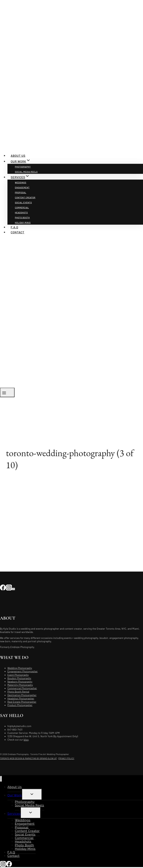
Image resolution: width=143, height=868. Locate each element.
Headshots (21, 213)
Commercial (22, 207)
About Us (18, 156)
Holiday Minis (23, 223)
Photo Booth (22, 218)
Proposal (21, 192)
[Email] (13, 587)
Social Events (23, 202)
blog (26, 740)
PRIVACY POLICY (66, 758)
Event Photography (18, 675)
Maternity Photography (20, 685)
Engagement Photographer (23, 671)
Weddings (21, 182)
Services (14, 814)
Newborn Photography (20, 682)
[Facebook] (3, 587)
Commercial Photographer (22, 688)
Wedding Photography (20, 668)
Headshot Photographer (21, 698)
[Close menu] (1, 779)
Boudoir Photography (19, 678)
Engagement (22, 187)
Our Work (15, 795)
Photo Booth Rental (18, 692)
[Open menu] (7, 392)
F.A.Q (15, 227)
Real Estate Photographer (22, 702)
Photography (23, 167)
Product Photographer (20, 705)
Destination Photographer (22, 695)
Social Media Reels (26, 172)
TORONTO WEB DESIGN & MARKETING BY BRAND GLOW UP (28, 758)
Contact (18, 232)
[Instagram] (9, 587)
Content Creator (25, 197)
